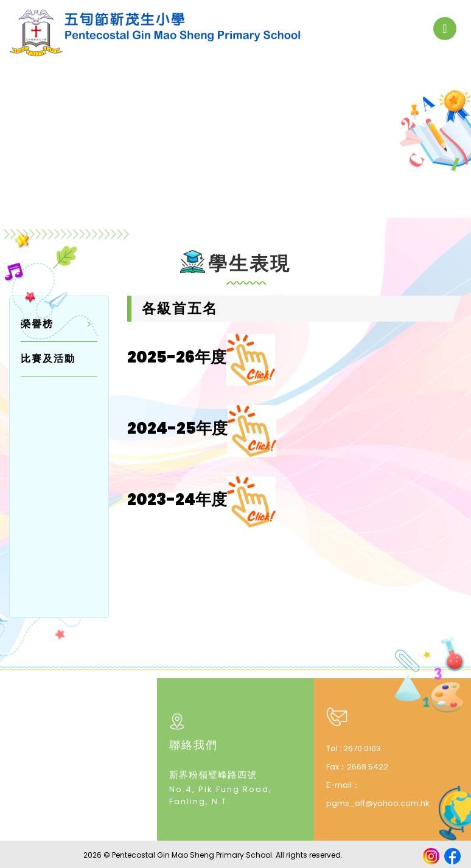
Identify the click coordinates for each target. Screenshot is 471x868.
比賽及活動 (48, 357)
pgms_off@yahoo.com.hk (378, 801)
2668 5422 (368, 765)
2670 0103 (362, 747)
